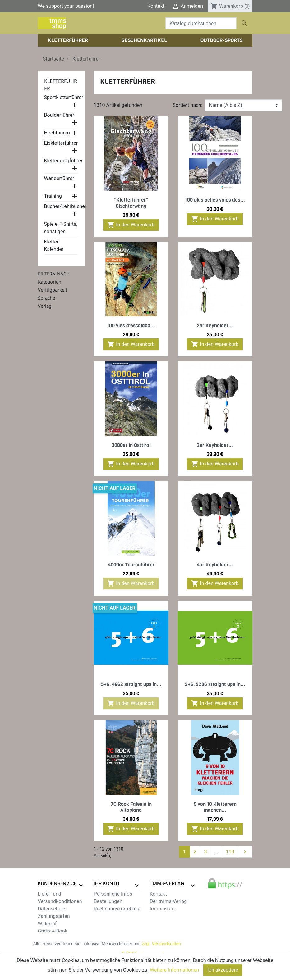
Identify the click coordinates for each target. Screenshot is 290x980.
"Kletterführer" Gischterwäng (131, 203)
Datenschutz (52, 909)
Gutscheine (106, 924)
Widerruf (47, 924)
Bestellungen (108, 901)
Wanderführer (59, 178)
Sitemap (47, 946)
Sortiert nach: (188, 105)
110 (230, 852)
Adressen (104, 916)
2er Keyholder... (215, 326)
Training (53, 196)
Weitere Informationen (174, 970)
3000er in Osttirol (131, 445)
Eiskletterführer (61, 143)
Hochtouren (57, 133)
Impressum (162, 909)
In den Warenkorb (131, 225)
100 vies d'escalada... (131, 326)
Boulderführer (59, 115)
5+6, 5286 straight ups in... (215, 684)
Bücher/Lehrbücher (65, 206)
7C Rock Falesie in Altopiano (131, 807)
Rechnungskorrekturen (119, 909)
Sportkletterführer (64, 97)
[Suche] (201, 23)
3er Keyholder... (215, 445)
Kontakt (156, 6)
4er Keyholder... (215, 565)
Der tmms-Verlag (168, 901)
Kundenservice (57, 884)
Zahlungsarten (54, 916)
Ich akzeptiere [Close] (223, 970)
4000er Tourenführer (131, 565)
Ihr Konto (107, 884)
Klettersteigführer (63, 161)
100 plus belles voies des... (215, 200)
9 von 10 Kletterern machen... (215, 807)
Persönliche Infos (113, 894)
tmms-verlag (167, 884)
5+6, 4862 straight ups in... (131, 684)
